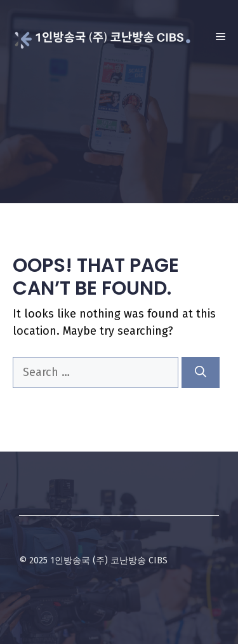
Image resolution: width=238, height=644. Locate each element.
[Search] (201, 372)
